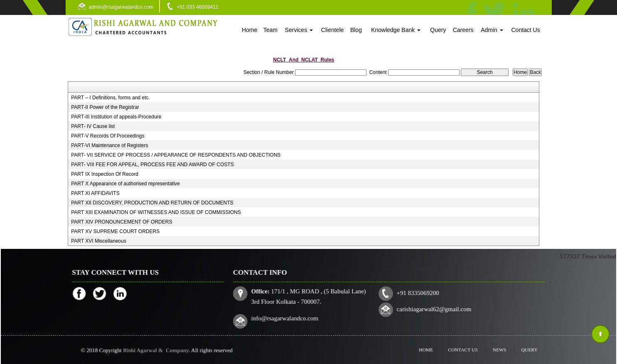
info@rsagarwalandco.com (290, 317)
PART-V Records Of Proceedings (108, 136)
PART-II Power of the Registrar (105, 107)
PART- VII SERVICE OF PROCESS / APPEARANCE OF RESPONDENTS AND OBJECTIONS (176, 155)
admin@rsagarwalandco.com (121, 7)
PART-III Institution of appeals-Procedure (116, 117)
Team (270, 30)
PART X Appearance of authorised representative (125, 184)
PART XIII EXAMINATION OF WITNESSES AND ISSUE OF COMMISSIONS (156, 212)
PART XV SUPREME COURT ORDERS (115, 231)
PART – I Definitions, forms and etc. (110, 98)
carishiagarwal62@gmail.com (432, 309)
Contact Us (525, 30)
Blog (356, 30)
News (492, 350)
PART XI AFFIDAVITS (95, 193)
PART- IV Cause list (93, 126)
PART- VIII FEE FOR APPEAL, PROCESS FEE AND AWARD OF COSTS (152, 165)
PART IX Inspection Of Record (104, 174)
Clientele (332, 30)
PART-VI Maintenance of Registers (109, 145)
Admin (492, 30)
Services (299, 30)
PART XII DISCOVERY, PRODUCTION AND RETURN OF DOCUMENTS (152, 203)
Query (438, 30)
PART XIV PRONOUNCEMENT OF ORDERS (122, 222)
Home (250, 30)
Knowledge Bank (396, 30)
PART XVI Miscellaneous (99, 241)
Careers (463, 30)
